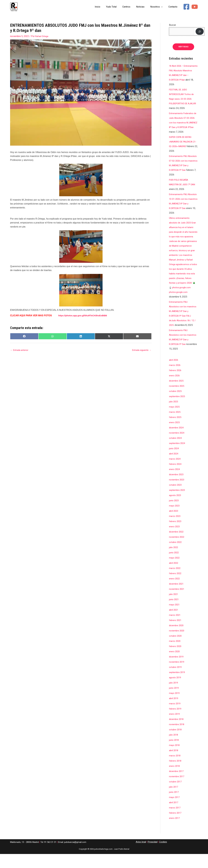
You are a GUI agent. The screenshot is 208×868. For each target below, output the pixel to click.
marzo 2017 (175, 822)
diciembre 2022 (177, 546)
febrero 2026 (176, 384)
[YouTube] (195, 7)
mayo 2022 (175, 572)
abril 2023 (174, 525)
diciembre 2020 (177, 639)
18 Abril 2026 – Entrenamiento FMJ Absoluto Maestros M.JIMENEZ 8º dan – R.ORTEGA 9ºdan (180, 75)
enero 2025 (175, 436)
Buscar (172, 25)
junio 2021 (174, 613)
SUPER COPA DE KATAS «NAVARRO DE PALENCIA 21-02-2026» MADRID (182, 151)
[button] (163, 7)
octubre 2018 (176, 744)
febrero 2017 (176, 827)
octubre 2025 (176, 405)
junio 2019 (174, 702)
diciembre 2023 (177, 488)
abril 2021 (174, 624)
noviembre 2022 (177, 551)
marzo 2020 (175, 655)
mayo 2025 (175, 421)
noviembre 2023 (177, 494)
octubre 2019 (176, 681)
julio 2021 (174, 608)
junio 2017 (174, 806)
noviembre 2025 (177, 400)
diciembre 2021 (177, 598)
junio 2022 (174, 567)
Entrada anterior (20, 350)
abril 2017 (174, 816)
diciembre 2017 (177, 785)
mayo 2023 (175, 520)
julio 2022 (174, 561)
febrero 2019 (176, 723)
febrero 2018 (176, 775)
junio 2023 (174, 514)
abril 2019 (174, 712)
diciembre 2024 (177, 442)
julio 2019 (174, 697)
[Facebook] (186, 7)
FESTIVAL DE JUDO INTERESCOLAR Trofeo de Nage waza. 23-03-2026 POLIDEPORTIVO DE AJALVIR (182, 104)
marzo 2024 (175, 473)
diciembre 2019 (177, 671)
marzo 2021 (175, 629)
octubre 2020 (176, 650)
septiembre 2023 (178, 504)
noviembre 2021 (177, 603)
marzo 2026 (175, 379)
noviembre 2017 (177, 790)
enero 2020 (175, 665)
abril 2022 (174, 577)
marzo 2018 (175, 770)
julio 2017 (174, 801)
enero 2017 (175, 832)
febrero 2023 (176, 535)
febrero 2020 (176, 660)
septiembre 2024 (178, 457)
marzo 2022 (175, 582)
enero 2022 (175, 593)
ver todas (183, 47)
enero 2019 (175, 728)
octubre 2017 (176, 796)
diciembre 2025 (177, 395)
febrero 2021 (176, 634)
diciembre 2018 (177, 733)
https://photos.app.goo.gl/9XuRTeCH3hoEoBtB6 (84, 315)
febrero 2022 (176, 587)
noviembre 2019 (177, 676)
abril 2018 (174, 764)
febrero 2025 (176, 431)
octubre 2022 (176, 556)
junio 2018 (174, 754)
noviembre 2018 (177, 738)
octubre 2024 (176, 452)
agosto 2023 (175, 509)
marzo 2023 (175, 530)
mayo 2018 (175, 759)
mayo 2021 (175, 619)
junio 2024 (174, 462)
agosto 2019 (175, 691)
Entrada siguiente (141, 350)
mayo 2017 (175, 811)
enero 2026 (175, 390)
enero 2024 (175, 483)
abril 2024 (174, 468)
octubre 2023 (176, 499)
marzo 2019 (175, 718)
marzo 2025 (175, 426)
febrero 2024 (176, 478)
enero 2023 (175, 541)
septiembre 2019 (178, 686)
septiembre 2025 (178, 410)
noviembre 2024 (177, 447)
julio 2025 (174, 416)
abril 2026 (174, 374)
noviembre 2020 (177, 645)
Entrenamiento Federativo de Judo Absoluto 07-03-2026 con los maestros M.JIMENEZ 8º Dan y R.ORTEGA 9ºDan (182, 127)
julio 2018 (174, 749)
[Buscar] (200, 31)
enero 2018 (175, 780)
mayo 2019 (175, 707)
